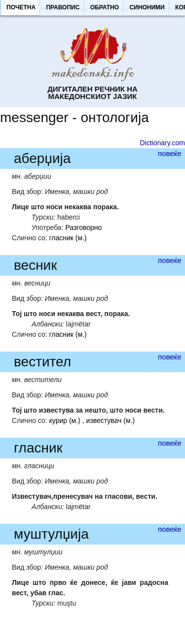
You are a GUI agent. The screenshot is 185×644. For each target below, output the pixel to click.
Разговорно (83, 227)
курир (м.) (65, 420)
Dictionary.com (162, 143)
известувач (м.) (110, 420)
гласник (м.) (68, 238)
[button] (21, 8)
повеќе (170, 153)
